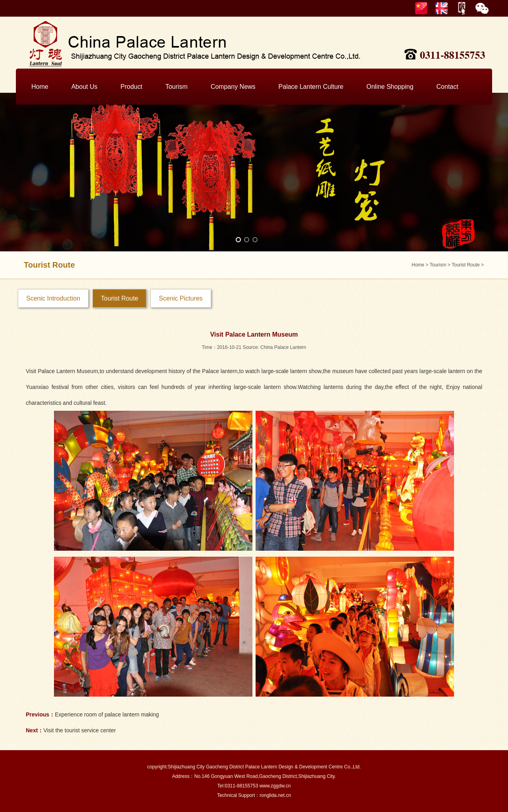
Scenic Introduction (53, 298)
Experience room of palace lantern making (107, 714)
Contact (447, 87)
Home (40, 87)
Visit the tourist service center (80, 730)
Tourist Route (466, 265)
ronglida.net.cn (275, 795)
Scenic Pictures (181, 298)
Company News (233, 87)
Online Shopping (390, 87)
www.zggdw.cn (275, 786)
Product (132, 87)
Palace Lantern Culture (311, 87)
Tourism (177, 87)
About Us (85, 87)
